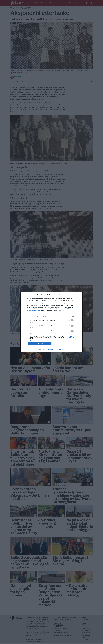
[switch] (71, 320)
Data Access (51, 349)
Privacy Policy (61, 349)
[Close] (79, 295)
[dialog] (51, 322)
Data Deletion (42, 349)
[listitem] (51, 317)
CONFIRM (40, 344)
